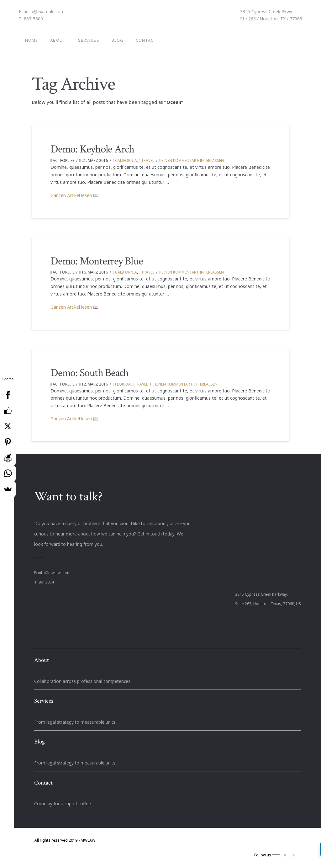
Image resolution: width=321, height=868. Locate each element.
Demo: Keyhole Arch (92, 149)
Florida (122, 384)
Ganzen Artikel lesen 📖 (74, 195)
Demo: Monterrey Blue (97, 261)
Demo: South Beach (89, 373)
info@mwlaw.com (54, 573)
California (125, 160)
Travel (147, 160)
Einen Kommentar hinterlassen (192, 160)
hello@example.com (44, 11)
